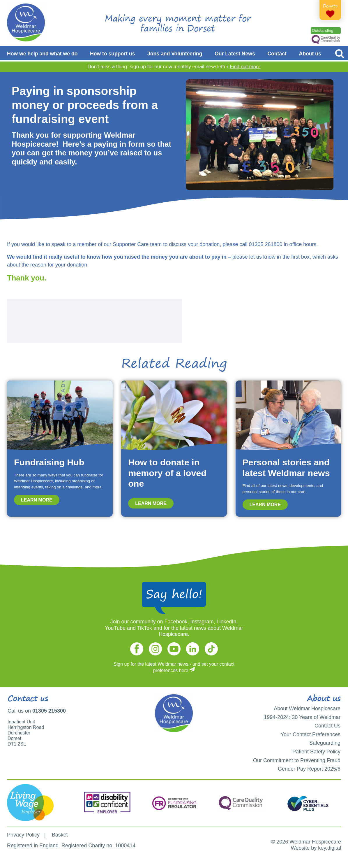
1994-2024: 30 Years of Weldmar (302, 717)
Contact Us (327, 726)
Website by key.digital (316, 848)
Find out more (245, 67)
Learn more (37, 500)
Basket (60, 835)
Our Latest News (235, 54)
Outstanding (323, 30)
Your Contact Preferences (311, 734)
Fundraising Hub (49, 462)
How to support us (112, 54)
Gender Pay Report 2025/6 (309, 769)
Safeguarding (325, 743)
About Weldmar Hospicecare (307, 709)
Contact (277, 54)
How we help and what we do (42, 54)
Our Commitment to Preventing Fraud (297, 760)
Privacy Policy (23, 835)
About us (310, 54)
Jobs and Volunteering (175, 54)
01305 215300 (49, 711)
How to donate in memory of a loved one (167, 473)
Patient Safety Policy (316, 752)
